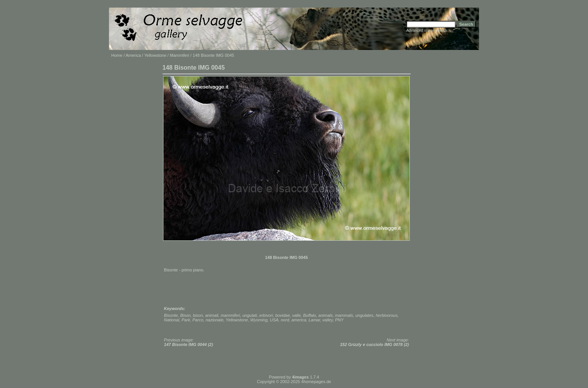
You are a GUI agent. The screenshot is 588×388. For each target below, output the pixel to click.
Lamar (314, 320)
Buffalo (310, 315)
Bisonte (171, 315)
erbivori (266, 315)
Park (186, 320)
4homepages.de (316, 382)
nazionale (214, 320)
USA (274, 320)
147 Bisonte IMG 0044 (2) (188, 344)
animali (212, 315)
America (133, 55)
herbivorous (387, 315)
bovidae (283, 315)
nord (285, 320)
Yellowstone (155, 55)
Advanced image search (427, 30)
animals (325, 315)
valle (296, 315)
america (299, 320)
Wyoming (259, 320)
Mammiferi (180, 55)
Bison (185, 315)
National (171, 320)
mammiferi (230, 315)
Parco (198, 320)
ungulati (250, 315)
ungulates (364, 315)
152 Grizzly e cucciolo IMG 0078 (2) (375, 344)
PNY (340, 320)
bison (198, 315)
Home (117, 55)
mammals (344, 315)
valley (327, 320)
